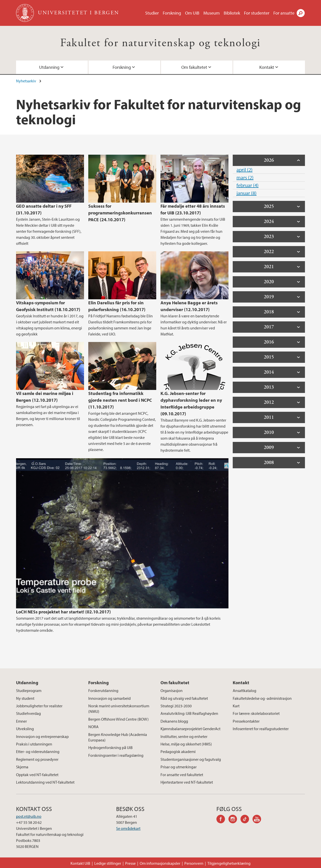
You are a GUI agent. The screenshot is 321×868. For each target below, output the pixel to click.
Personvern (194, 863)
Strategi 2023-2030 (176, 706)
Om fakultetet (194, 67)
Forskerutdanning (103, 690)
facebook (222, 820)
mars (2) (245, 177)
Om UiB (192, 13)
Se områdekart (128, 828)
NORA (93, 727)
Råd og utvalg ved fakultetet (184, 698)
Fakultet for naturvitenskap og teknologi (160, 43)
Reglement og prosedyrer (37, 759)
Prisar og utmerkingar (179, 767)
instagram (234, 820)
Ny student (25, 698)
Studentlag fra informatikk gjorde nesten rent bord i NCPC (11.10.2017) (120, 400)
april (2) (245, 170)
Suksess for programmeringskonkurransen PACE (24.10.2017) (120, 213)
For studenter (257, 13)
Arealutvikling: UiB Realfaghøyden (189, 713)
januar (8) (247, 193)
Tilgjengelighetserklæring (229, 863)
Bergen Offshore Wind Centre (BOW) (118, 719)
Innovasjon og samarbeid (109, 698)
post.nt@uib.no (29, 816)
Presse (130, 863)
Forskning (172, 13)
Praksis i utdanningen (34, 744)
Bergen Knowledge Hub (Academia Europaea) (118, 737)
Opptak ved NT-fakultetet (37, 775)
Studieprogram (29, 690)
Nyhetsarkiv (26, 81)
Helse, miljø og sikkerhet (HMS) (186, 744)
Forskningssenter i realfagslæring (116, 755)
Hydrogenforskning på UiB (110, 747)
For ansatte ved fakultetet (182, 775)
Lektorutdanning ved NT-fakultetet (45, 782)
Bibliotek (232, 13)
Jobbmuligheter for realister (39, 706)
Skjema (22, 767)
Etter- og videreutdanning (38, 751)
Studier (152, 13)
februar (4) (248, 185)
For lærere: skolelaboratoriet (256, 713)
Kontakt (267, 67)
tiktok (247, 820)
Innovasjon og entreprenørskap (42, 736)
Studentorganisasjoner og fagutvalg (191, 759)
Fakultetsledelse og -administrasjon (262, 698)
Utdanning (49, 67)
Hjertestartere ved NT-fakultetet (187, 782)
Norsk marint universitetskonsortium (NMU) (119, 709)
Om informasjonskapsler (160, 863)
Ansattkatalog (245, 690)
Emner (21, 721)
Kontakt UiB (80, 863)
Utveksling (25, 729)
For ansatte (284, 13)
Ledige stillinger (108, 863)
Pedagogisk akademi (178, 751)
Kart (236, 706)
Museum (212, 13)
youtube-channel (259, 820)
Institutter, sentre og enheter (184, 736)
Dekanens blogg (174, 721)
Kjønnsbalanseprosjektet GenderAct (190, 729)
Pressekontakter (246, 721)
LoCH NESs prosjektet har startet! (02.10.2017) (63, 612)
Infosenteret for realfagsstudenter (261, 729)
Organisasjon (172, 690)
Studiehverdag (28, 713)
